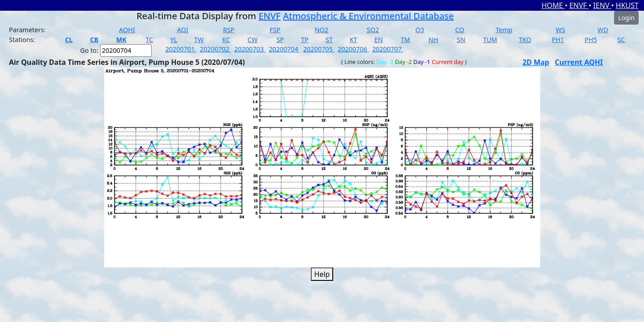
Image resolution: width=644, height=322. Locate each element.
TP (305, 40)
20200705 (319, 49)
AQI (183, 30)
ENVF (579, 5)
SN (461, 40)
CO (460, 30)
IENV (602, 5)
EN (379, 40)
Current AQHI (579, 62)
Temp (504, 30)
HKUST (627, 5)
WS (560, 30)
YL (174, 40)
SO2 (373, 30)
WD (603, 30)
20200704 (284, 49)
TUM (490, 40)
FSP (275, 30)
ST (329, 40)
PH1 (558, 40)
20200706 (353, 49)
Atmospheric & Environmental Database (369, 16)
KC (226, 40)
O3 (420, 30)
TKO (525, 40)
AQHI (127, 30)
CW (252, 40)
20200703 (250, 49)
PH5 (591, 40)
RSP (229, 30)
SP (280, 40)
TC (149, 40)
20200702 (216, 49)
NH (433, 40)
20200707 (388, 49)
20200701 (181, 49)
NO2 (322, 30)
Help (322, 274)
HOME (553, 5)
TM (405, 40)
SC (621, 40)
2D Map (536, 62)
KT (354, 40)
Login (626, 18)
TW (199, 40)
